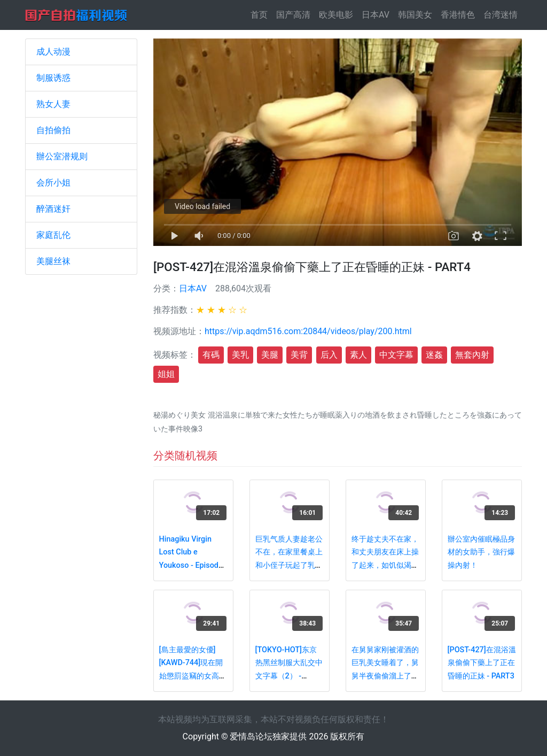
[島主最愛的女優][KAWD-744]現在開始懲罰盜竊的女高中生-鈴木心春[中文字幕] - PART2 (193, 676)
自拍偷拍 (53, 130)
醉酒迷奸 (53, 209)
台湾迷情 (501, 15)
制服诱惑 (53, 78)
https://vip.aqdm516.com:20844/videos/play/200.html (308, 331)
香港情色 (458, 15)
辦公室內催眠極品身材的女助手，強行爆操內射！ (481, 552)
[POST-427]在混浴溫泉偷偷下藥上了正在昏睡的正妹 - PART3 (482, 663)
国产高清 (293, 15)
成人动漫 (53, 52)
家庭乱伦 (53, 235)
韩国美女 (415, 15)
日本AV (376, 15)
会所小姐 (53, 183)
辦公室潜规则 (62, 156)
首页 (261, 14)
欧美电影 (336, 15)
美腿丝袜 (53, 261)
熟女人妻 (53, 104)
